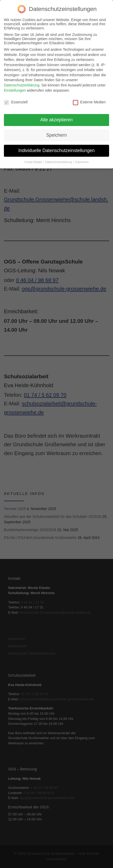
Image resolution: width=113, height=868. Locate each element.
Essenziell (16, 98)
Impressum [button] (82, 158)
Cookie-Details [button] (33, 158)
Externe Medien (89, 98)
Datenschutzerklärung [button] (59, 158)
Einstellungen (15, 86)
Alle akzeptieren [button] (57, 116)
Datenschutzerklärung (22, 81)
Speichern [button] (57, 131)
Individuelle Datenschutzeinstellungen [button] (57, 146)
